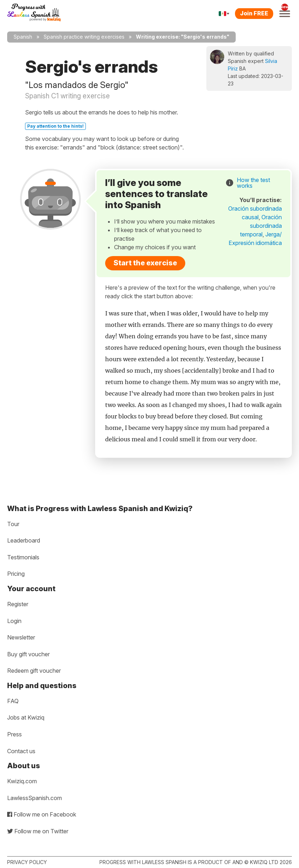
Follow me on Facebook (42, 814)
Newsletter (21, 637)
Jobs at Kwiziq (26, 717)
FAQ (13, 701)
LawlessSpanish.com (35, 798)
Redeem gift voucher (34, 671)
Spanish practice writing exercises (84, 37)
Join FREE (254, 13)
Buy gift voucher (28, 654)
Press (14, 734)
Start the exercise (145, 263)
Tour (13, 524)
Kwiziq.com (22, 781)
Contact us (21, 751)
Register (18, 604)
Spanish (23, 37)
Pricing (16, 574)
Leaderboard (24, 540)
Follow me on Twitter (38, 831)
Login (14, 621)
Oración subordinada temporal (261, 226)
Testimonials (23, 557)
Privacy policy (27, 862)
